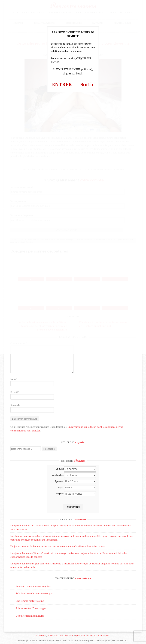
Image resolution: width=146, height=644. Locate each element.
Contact (41, 636)
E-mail (15, 392)
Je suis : (60, 469)
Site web (15, 405)
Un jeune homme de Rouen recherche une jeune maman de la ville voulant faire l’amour (58, 546)
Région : (60, 494)
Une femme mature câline (30, 601)
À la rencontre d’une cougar (31, 608)
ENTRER (62, 84)
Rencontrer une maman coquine (33, 586)
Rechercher (73, 507)
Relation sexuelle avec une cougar (34, 593)
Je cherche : (58, 475)
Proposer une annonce (60, 636)
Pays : (61, 488)
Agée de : (59, 481)
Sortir (87, 84)
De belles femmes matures (30, 616)
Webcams (80, 636)
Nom (14, 379)
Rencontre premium (98, 636)
